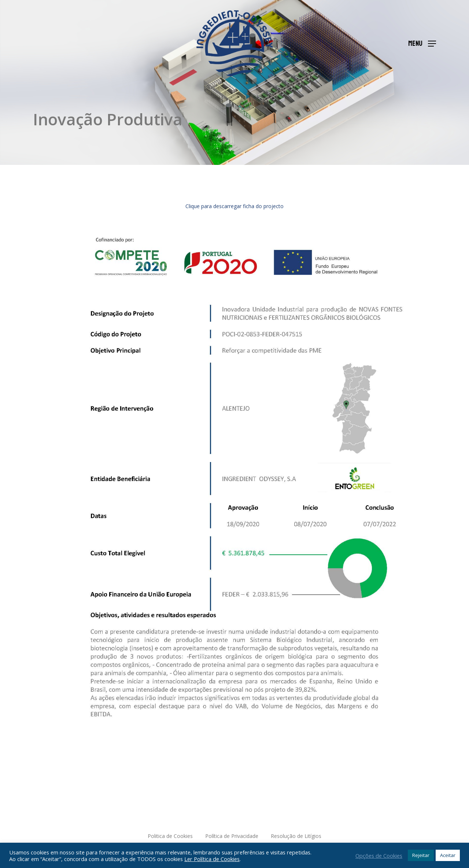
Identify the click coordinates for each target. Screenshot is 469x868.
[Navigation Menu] (422, 43)
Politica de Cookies (170, 836)
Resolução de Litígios (296, 836)
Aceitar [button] (448, 855)
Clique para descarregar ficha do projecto (234, 206)
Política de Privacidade (232, 836)
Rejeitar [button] (421, 855)
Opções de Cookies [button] (379, 856)
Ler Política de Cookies (212, 859)
